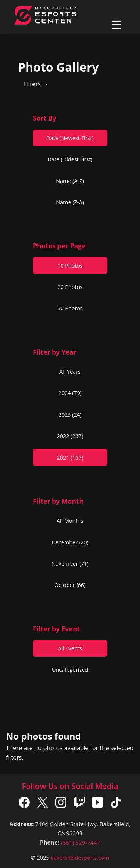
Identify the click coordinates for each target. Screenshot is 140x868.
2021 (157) (70, 458)
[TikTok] (116, 804)
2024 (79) (70, 393)
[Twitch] (79, 804)
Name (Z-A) (70, 202)
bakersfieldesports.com (80, 858)
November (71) (70, 564)
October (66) (70, 585)
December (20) (70, 542)
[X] (43, 804)
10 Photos (70, 266)
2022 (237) (70, 436)
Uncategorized (70, 670)
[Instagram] (61, 804)
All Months (70, 521)
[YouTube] (97, 804)
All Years (70, 372)
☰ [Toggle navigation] (117, 25)
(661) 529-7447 (80, 843)
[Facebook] (24, 804)
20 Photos (70, 287)
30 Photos (70, 308)
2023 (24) (70, 415)
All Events (70, 648)
